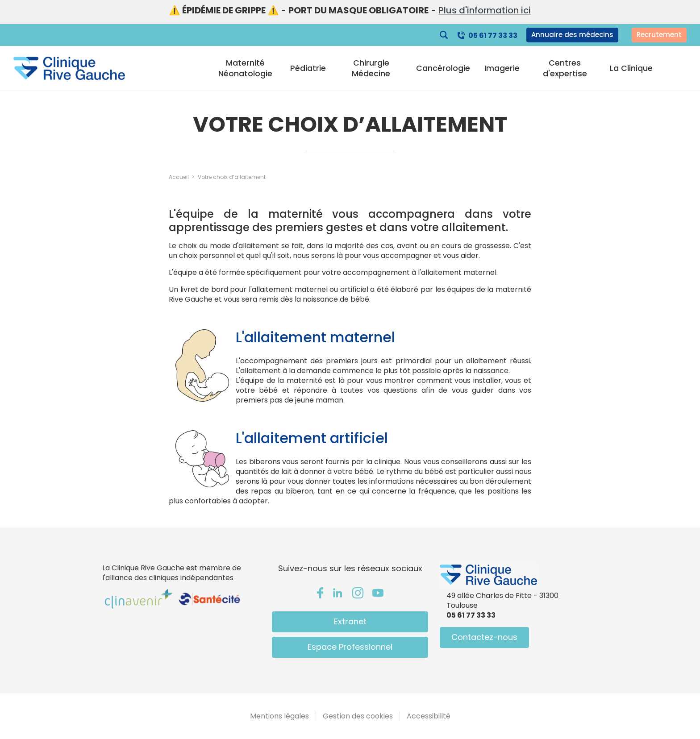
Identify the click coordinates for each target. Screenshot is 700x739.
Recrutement (659, 35)
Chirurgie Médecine (371, 68)
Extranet (350, 621)
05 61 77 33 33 (493, 35)
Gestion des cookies (358, 716)
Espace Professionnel (350, 647)
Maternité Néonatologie (245, 68)
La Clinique (631, 68)
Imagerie (502, 68)
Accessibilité (429, 716)
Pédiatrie (308, 68)
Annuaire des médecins (572, 35)
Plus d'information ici (485, 10)
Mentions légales (279, 716)
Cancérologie (443, 68)
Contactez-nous (484, 637)
